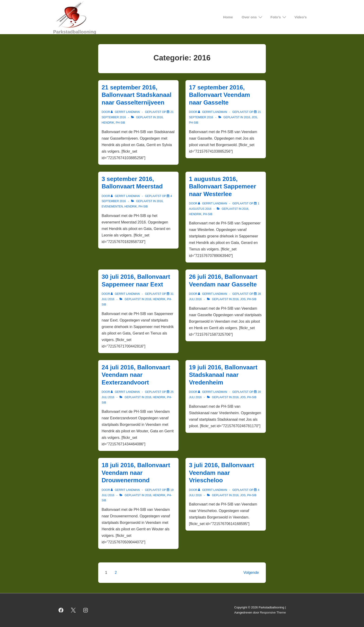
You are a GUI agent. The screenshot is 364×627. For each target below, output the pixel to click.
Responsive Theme (273, 612)
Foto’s (279, 17)
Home (228, 17)
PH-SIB (120, 123)
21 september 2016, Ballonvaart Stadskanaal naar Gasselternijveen (137, 95)
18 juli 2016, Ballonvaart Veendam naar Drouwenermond (136, 473)
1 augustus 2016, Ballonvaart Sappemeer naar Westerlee (223, 186)
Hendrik (108, 123)
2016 (160, 117)
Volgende (251, 573)
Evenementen (112, 207)
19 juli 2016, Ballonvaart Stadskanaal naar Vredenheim (223, 375)
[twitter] (73, 610)
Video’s (301, 17)
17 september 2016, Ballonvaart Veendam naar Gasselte (219, 95)
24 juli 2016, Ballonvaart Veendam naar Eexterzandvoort (136, 375)
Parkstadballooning (75, 32)
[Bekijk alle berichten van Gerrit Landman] (126, 112)
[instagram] (86, 610)
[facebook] (61, 610)
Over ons (253, 17)
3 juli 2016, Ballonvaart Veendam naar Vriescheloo (221, 473)
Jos (254, 117)
